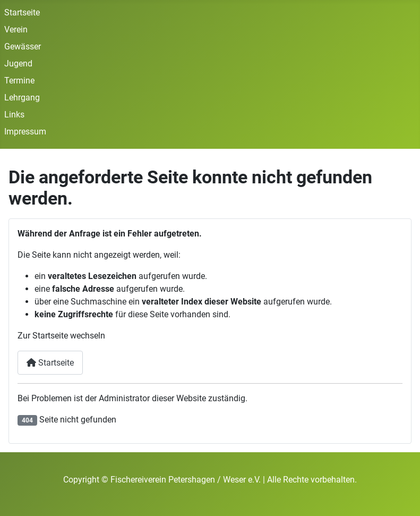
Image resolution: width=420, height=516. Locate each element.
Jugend (18, 64)
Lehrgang (22, 98)
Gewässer (23, 46)
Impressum (25, 132)
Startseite (22, 12)
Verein (16, 29)
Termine (19, 81)
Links (14, 115)
